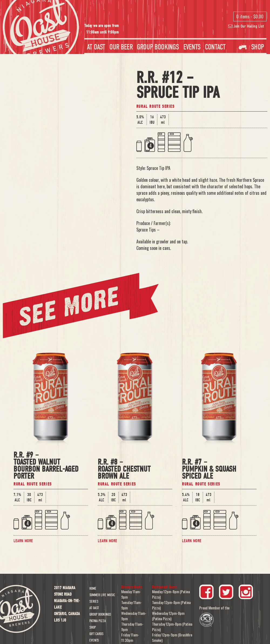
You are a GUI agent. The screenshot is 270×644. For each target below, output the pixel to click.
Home (93, 588)
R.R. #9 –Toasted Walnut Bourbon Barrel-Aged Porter (46, 466)
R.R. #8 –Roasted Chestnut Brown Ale (124, 470)
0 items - (250, 16)
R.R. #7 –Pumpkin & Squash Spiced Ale (209, 470)
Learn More (23, 541)
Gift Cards (96, 634)
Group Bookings (158, 47)
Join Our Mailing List (246, 26)
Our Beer (121, 47)
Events (192, 47)
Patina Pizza (98, 621)
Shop (251, 47)
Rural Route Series (156, 106)
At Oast (96, 47)
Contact (215, 47)
